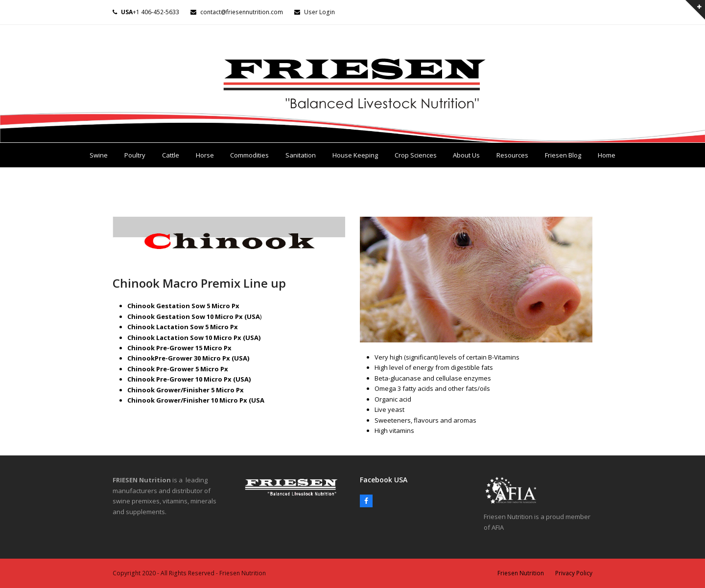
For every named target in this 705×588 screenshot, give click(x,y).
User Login (319, 12)
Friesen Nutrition (521, 573)
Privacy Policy (574, 573)
